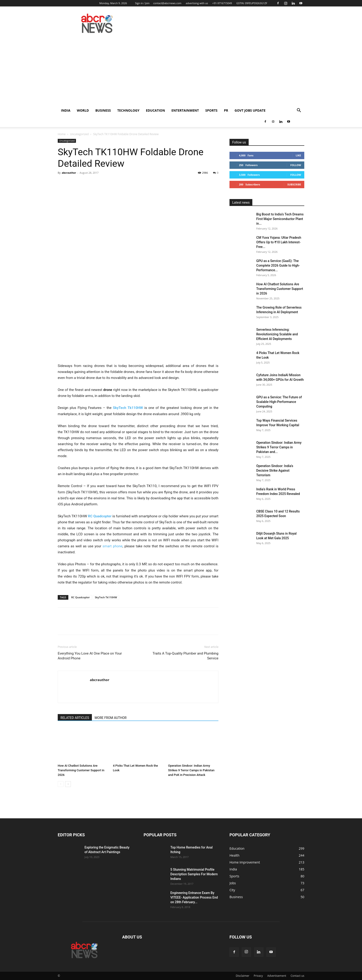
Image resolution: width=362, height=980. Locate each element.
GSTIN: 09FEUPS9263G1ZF (252, 3)
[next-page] (68, 784)
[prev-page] (61, 784)
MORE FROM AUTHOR (111, 718)
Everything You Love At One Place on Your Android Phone (90, 656)
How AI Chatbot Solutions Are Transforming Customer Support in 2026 (81, 770)
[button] (299, 111)
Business (103, 110)
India (66, 110)
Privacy (258, 976)
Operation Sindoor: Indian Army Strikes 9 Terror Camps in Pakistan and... (279, 447)
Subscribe (294, 184)
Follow (296, 165)
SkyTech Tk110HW (128, 408)
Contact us (297, 976)
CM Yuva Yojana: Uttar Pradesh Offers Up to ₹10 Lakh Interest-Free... (279, 242)
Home (62, 134)
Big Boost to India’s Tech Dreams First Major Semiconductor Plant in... (280, 219)
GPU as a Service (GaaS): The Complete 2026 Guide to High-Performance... (278, 265)
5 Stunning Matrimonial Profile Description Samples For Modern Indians (194, 874)
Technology (128, 110)
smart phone (112, 546)
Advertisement (277, 976)
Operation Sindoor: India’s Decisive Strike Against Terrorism (275, 471)
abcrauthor (69, 173)
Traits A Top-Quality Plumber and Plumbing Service (186, 656)
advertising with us (197, 3)
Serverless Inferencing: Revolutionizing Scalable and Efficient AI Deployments (277, 334)
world (83, 110)
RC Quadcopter (81, 597)
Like (298, 155)
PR (226, 110)
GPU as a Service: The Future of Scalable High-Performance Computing (279, 402)
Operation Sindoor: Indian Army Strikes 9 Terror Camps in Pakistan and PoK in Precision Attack (191, 770)
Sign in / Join (142, 3)
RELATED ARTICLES (75, 718)
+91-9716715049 (222, 3)
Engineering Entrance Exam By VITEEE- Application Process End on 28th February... (194, 897)
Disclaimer (243, 976)
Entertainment (185, 110)
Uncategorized (79, 134)
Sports (211, 110)
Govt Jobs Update (250, 110)
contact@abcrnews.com (167, 3)
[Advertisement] (181, 70)
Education (155, 110)
